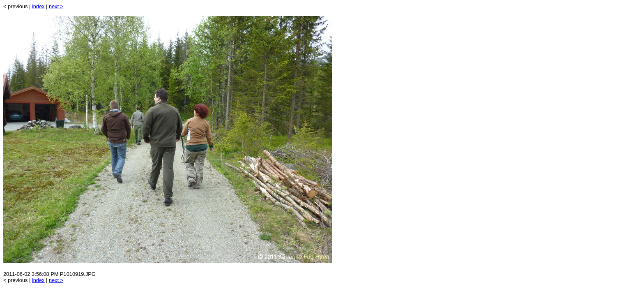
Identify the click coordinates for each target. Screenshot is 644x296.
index (38, 6)
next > (56, 6)
